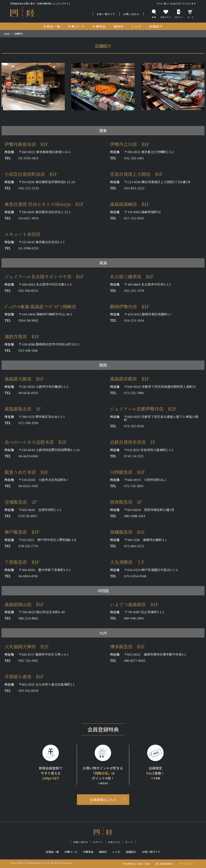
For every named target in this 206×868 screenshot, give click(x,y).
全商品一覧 (52, 852)
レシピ (116, 852)
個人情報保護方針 (165, 864)
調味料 (103, 852)
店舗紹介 (131, 852)
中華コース (71, 852)
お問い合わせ (131, 14)
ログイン (179, 14)
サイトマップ (186, 864)
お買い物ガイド (106, 14)
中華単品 (88, 852)
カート (191, 14)
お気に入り (114, 842)
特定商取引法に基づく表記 (136, 864)
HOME (7, 34)
